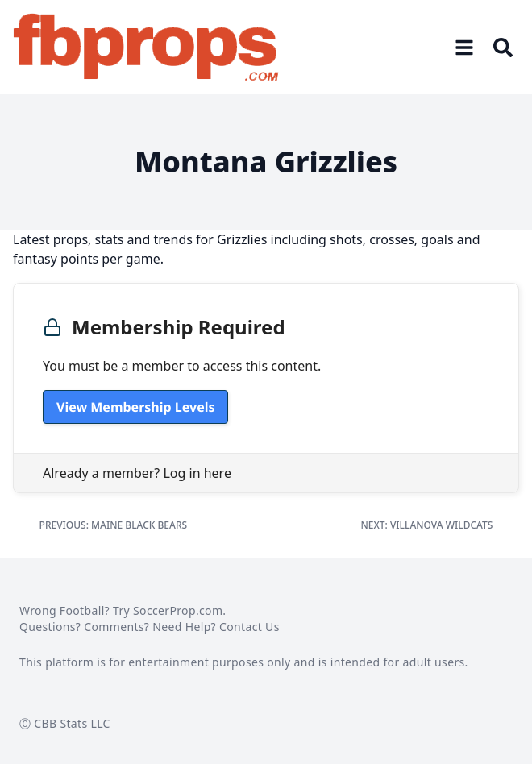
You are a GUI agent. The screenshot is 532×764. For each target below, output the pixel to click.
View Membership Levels (135, 407)
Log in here (197, 473)
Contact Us (249, 627)
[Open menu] (464, 48)
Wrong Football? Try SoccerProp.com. (123, 610)
